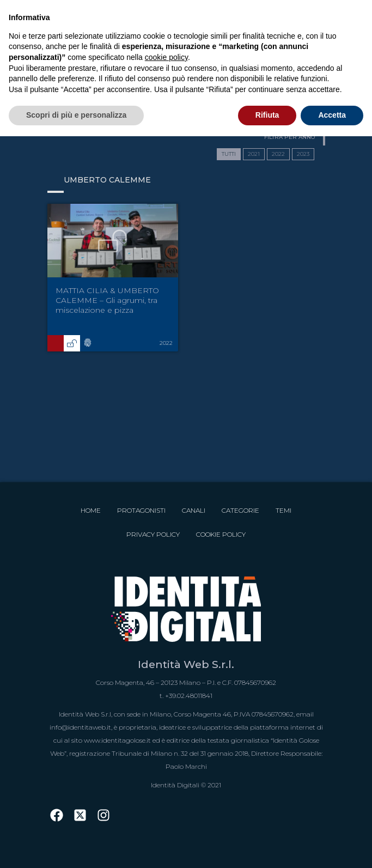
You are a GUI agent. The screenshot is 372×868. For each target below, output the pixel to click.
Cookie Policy (221, 534)
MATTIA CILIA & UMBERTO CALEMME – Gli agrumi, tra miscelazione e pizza (107, 300)
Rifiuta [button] (267, 115)
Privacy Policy (153, 534)
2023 (303, 154)
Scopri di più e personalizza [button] (76, 115)
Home (91, 510)
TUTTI (229, 154)
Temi (283, 510)
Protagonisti (141, 510)
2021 (254, 154)
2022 (278, 154)
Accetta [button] (332, 115)
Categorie (240, 510)
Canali (194, 510)
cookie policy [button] (166, 57)
